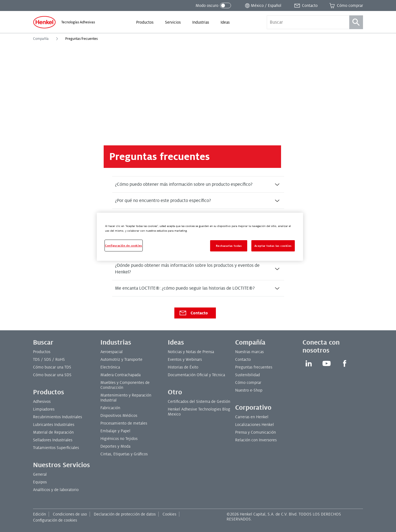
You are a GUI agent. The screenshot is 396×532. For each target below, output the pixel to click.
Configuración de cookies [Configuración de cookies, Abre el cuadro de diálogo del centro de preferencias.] (124, 246)
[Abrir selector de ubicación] (263, 5)
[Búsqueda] (356, 22)
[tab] (198, 184)
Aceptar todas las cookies (273, 246)
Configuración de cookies (55, 520)
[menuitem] (145, 22)
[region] (200, 237)
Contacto (193, 313)
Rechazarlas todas (229, 246)
